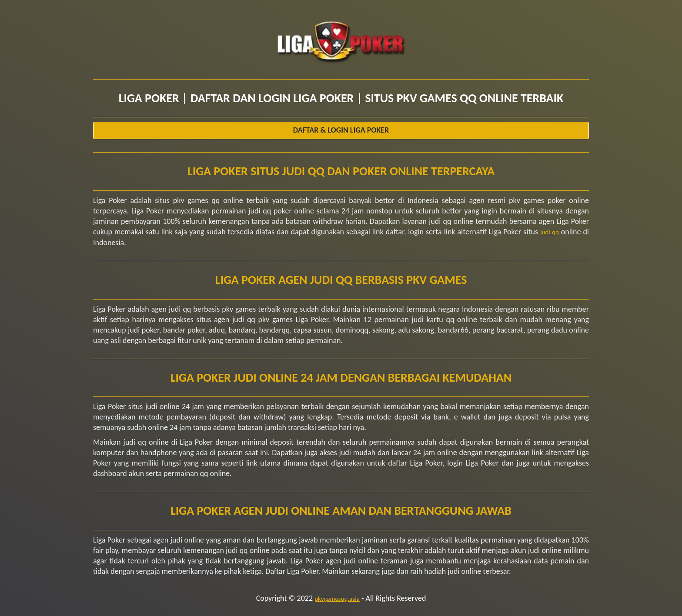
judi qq (550, 232)
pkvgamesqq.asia (337, 599)
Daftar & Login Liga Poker (341, 130)
